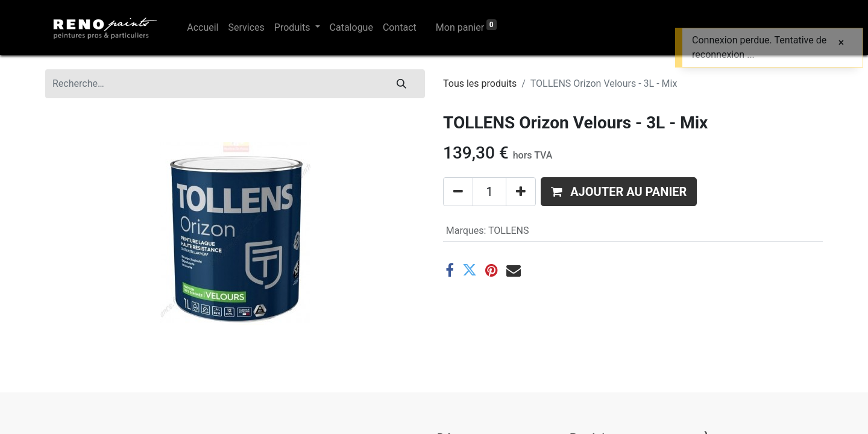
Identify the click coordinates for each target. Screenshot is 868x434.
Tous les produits (480, 83)
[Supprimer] (458, 192)
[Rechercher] (401, 84)
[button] (619, 192)
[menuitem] (203, 28)
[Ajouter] (521, 192)
